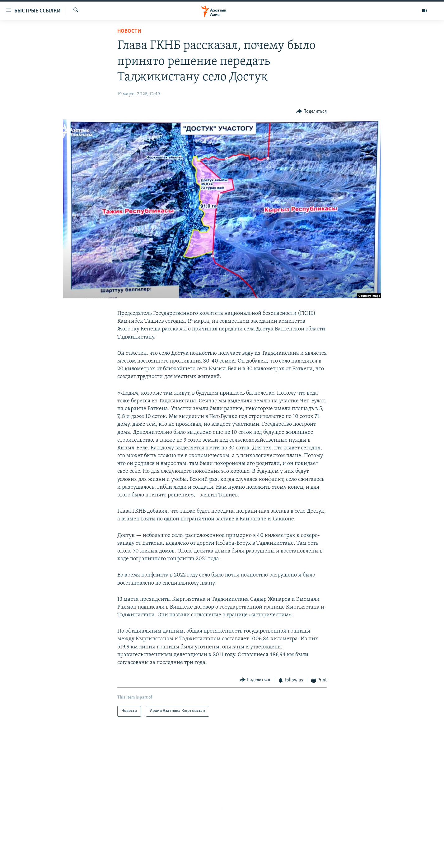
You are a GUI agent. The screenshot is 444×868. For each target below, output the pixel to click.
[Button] (312, 112)
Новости (129, 31)
